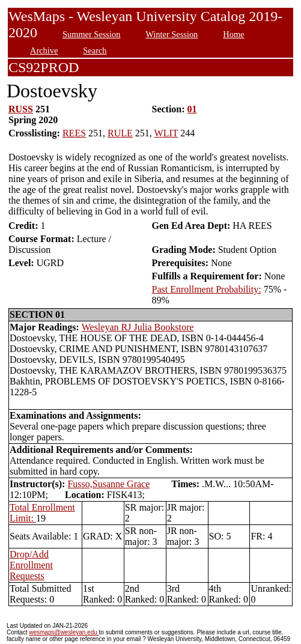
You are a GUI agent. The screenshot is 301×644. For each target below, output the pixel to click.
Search (95, 50)
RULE (120, 133)
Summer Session (91, 34)
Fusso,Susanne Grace (108, 484)
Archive (44, 50)
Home (233, 34)
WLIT (166, 133)
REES (74, 133)
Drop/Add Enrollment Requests (31, 565)
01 (192, 109)
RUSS (21, 109)
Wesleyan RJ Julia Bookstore (138, 327)
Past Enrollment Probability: (206, 289)
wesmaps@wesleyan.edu (64, 632)
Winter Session (172, 34)
